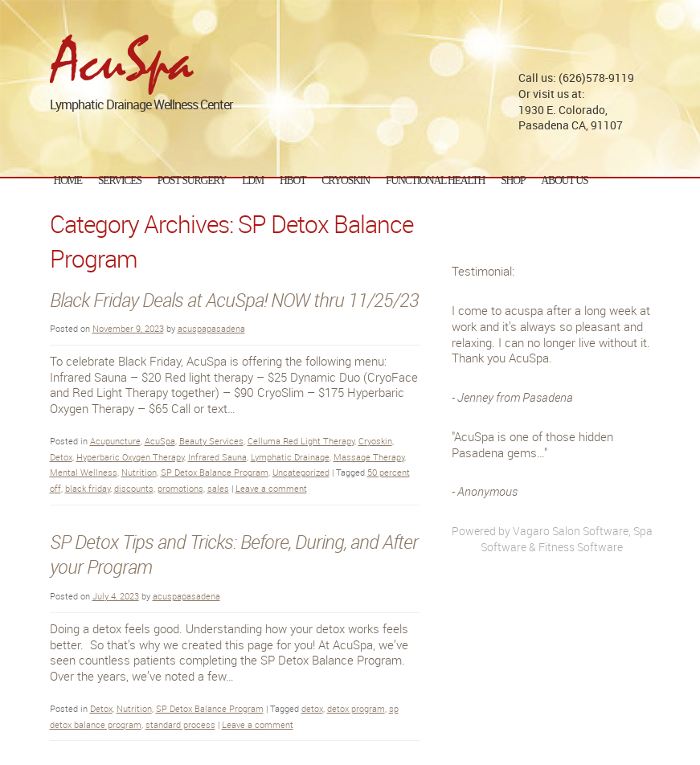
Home (68, 180)
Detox (61, 457)
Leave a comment (271, 488)
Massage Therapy (369, 457)
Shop (513, 180)
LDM (253, 180)
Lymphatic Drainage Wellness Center (141, 98)
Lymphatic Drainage (290, 457)
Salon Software (590, 531)
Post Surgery (192, 180)
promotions (180, 488)
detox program (356, 708)
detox (312, 708)
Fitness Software (581, 547)
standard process (180, 724)
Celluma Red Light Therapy (301, 441)
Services (120, 180)
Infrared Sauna (217, 457)
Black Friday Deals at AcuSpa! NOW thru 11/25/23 (234, 300)
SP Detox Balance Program (215, 472)
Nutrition (139, 472)
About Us (564, 180)
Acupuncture (115, 441)
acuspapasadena (211, 328)
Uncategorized (301, 472)
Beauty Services (211, 441)
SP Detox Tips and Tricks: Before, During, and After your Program (234, 554)
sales (218, 488)
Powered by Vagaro (501, 531)
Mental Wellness (84, 472)
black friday (88, 488)
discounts (134, 488)
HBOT (293, 180)
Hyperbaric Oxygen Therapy (130, 457)
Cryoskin (375, 441)
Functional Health (435, 180)
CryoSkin (346, 180)
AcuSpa (160, 441)
